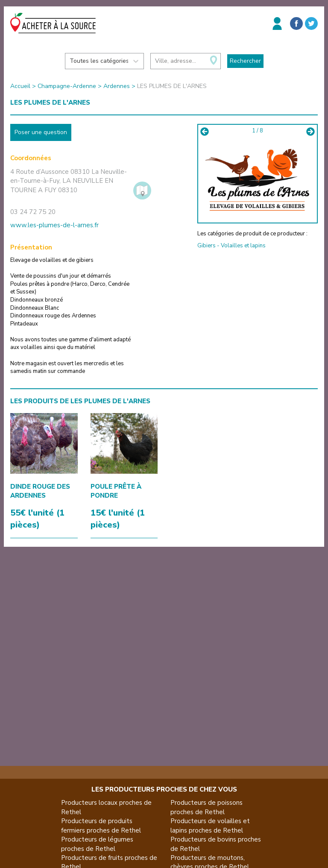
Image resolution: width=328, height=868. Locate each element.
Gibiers (206, 246)
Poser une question (41, 132)
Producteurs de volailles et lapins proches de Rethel (210, 825)
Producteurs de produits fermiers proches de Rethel (101, 825)
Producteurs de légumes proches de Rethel (97, 844)
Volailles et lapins (243, 246)
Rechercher (245, 61)
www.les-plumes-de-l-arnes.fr (54, 225)
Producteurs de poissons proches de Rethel (206, 807)
